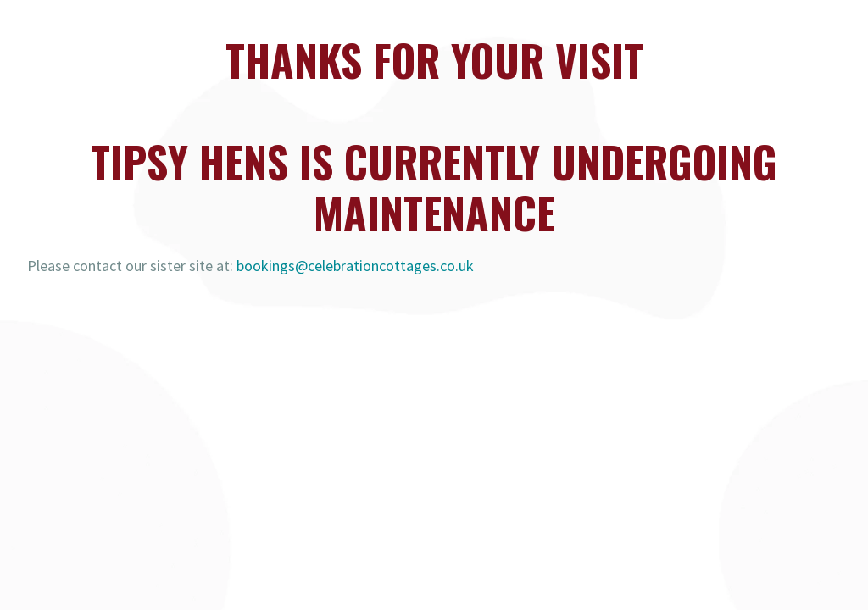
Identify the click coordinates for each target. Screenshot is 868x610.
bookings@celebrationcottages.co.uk (355, 266)
